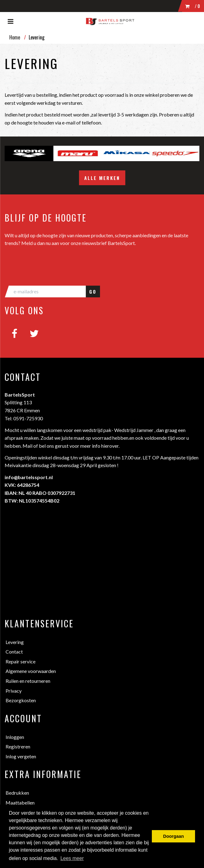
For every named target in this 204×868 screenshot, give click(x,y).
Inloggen (15, 737)
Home (15, 37)
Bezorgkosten (21, 700)
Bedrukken (17, 793)
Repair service (21, 661)
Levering (15, 642)
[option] (29, 153)
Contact (14, 652)
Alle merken (102, 178)
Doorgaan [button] (174, 836)
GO (93, 291)
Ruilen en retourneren (28, 681)
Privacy (14, 691)
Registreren (18, 746)
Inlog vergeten (21, 756)
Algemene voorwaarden (31, 671)
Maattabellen (20, 803)
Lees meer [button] (72, 858)
